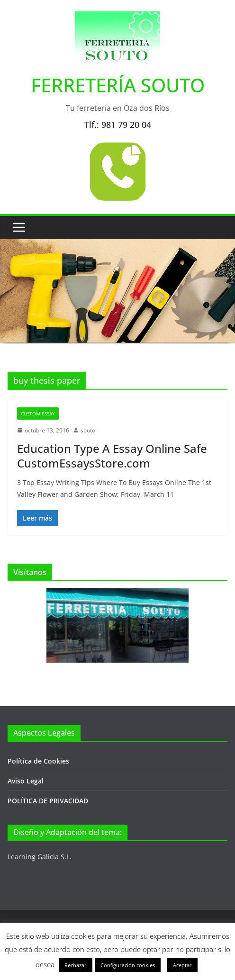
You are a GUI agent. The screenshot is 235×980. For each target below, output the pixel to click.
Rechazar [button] (76, 965)
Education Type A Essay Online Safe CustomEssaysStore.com (112, 456)
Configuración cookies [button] (128, 965)
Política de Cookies (38, 761)
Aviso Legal (26, 781)
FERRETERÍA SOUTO (118, 85)
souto (88, 430)
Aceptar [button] (182, 965)
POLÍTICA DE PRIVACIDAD (48, 801)
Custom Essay (38, 414)
